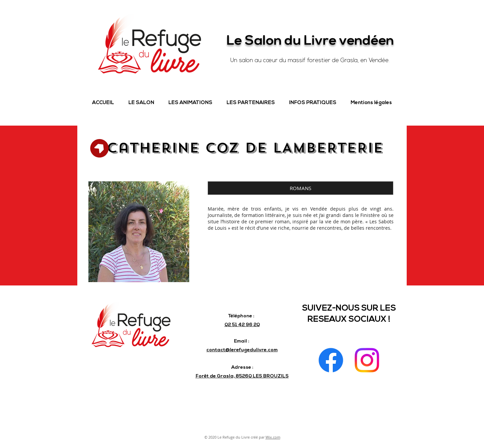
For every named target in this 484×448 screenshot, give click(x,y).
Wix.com (273, 437)
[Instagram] (367, 360)
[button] (141, 103)
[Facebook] (331, 360)
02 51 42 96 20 (242, 325)
